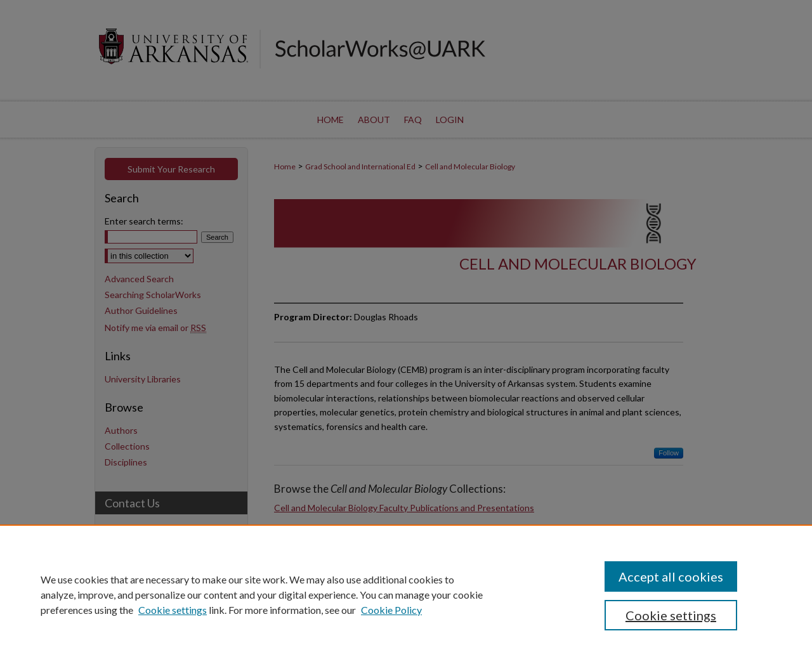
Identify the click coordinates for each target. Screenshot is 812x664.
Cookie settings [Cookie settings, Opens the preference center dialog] (671, 615)
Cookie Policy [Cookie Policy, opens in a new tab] (391, 610)
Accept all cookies (671, 576)
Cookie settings (173, 610)
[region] (406, 594)
